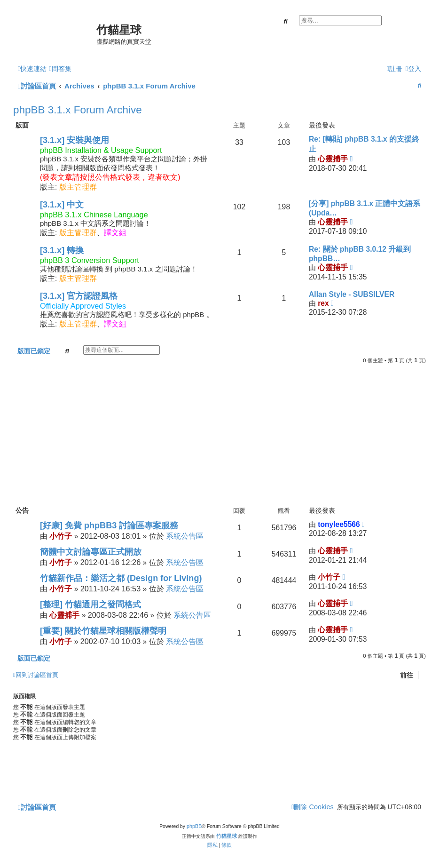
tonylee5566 (339, 524)
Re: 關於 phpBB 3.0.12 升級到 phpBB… (360, 254)
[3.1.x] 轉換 (62, 250)
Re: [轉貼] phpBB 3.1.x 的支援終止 (364, 144)
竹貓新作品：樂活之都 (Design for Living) (121, 578)
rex (323, 303)
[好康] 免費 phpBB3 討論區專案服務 (109, 526)
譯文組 (115, 233)
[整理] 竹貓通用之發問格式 (90, 605)
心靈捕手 (333, 159)
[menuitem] (60, 69)
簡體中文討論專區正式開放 (91, 552)
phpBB (194, 826)
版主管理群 (78, 187)
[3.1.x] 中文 (62, 205)
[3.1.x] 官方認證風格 (79, 296)
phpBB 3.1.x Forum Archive (78, 110)
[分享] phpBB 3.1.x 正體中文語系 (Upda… (365, 208)
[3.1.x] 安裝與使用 (74, 140)
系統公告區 (185, 536)
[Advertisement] (219, 435)
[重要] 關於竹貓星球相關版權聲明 (103, 631)
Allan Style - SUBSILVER (352, 294)
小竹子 (61, 536)
